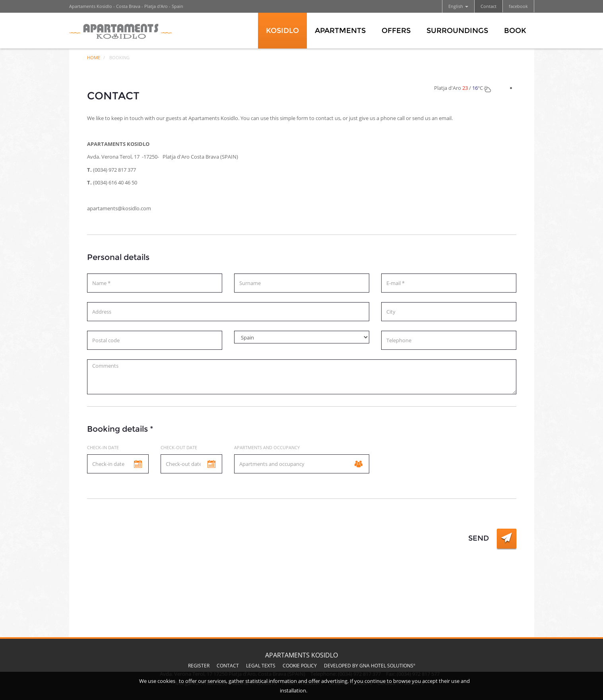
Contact (489, 6)
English (458, 6)
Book (515, 31)
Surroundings (457, 31)
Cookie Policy (300, 666)
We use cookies (157, 681)
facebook (518, 6)
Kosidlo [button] (282, 31)
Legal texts (261, 666)
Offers (396, 31)
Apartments (340, 31)
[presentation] (147, 544)
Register (199, 666)
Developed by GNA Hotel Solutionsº (370, 666)
